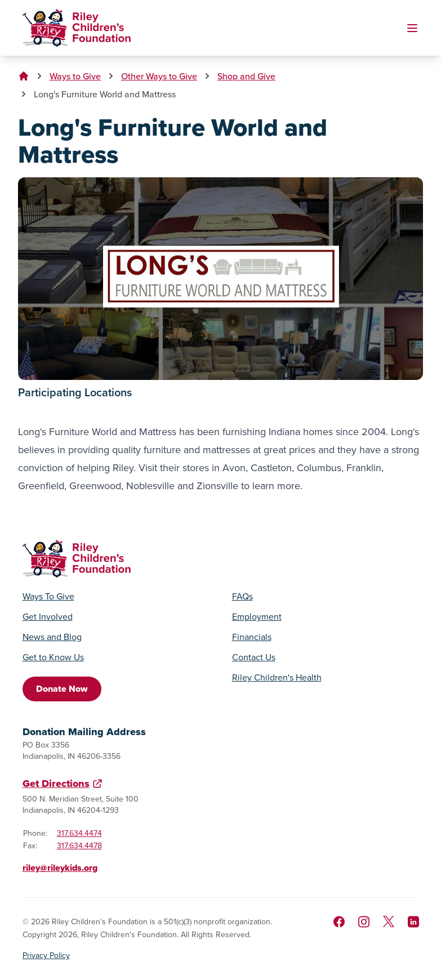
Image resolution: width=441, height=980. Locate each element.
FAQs (242, 597)
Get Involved (48, 617)
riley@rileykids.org (60, 868)
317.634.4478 (79, 846)
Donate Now (62, 689)
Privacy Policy (46, 956)
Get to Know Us (53, 657)
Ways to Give (75, 76)
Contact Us (254, 657)
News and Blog (52, 637)
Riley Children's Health (277, 678)
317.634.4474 (79, 833)
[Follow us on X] (389, 921)
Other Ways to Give (159, 76)
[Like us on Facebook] (339, 922)
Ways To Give (48, 597)
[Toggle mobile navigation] (412, 28)
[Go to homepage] (77, 28)
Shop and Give (246, 76)
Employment (257, 617)
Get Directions (56, 784)
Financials (252, 637)
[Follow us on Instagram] (364, 922)
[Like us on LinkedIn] (413, 922)
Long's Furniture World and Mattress (105, 94)
